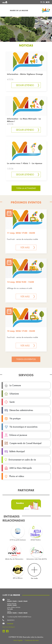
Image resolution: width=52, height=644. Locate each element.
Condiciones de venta (32, 640)
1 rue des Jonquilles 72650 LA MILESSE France (19, 617)
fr (41, 2)
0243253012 (11, 620)
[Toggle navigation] (4, 10)
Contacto (10, 624)
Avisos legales (18, 640)
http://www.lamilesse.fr (9, 627)
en (44, 2)
